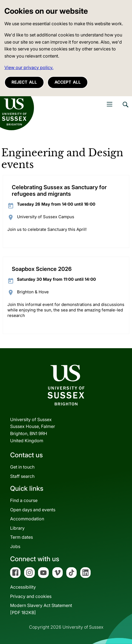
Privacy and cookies (31, 596)
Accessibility (23, 587)
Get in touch (22, 467)
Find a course (24, 500)
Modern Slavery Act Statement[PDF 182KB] (41, 609)
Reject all (24, 82)
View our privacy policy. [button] (29, 67)
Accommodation (27, 519)
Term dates (21, 537)
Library (17, 528)
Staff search (22, 476)
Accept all (68, 82)
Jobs (15, 546)
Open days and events (33, 510)
